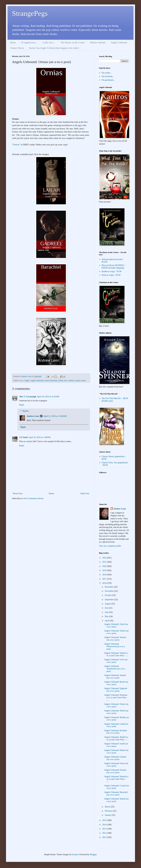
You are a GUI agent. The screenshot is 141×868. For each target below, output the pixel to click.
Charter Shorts (17, 48)
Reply (22, 405)
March (108, 807)
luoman (75, 854)
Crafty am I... (49, 42)
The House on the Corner (73, 42)
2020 (105, 566)
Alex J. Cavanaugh (28, 397)
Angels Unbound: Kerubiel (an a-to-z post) (116, 732)
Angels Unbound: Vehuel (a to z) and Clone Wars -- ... (116, 654)
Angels (27, 381)
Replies (25, 411)
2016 (105, 583)
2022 (105, 558)
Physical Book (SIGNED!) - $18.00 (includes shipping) (114, 267)
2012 (105, 833)
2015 (105, 820)
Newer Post (18, 494)
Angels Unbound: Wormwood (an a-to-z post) (115, 646)
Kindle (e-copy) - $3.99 (112, 271)
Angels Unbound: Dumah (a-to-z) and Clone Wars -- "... (116, 779)
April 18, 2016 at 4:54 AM (48, 397)
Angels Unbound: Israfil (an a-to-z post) (116, 745)
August (108, 604)
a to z (21, 381)
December (109, 587)
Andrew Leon (33, 416)
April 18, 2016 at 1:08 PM (39, 437)
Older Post (85, 494)
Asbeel (47, 381)
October (108, 595)
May (107, 616)
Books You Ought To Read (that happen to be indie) (54, 48)
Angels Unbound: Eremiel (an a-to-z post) (115, 771)
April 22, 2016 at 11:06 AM (55, 416)
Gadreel (71, 381)
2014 (105, 825)
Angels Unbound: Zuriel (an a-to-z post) (116, 625)
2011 (105, 837)
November (109, 591)
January (108, 815)
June (107, 612)
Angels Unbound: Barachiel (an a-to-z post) (116, 793)
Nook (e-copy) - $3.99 (111, 275)
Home (13, 42)
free (66, 381)
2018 (105, 575)
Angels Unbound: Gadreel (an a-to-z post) (115, 758)
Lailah (77, 381)
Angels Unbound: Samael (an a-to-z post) (115, 677)
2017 (105, 579)
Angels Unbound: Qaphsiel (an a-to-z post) (116, 690)
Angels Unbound (119, 42)
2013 (105, 829)
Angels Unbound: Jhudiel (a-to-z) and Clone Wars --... (116, 738)
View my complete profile (110, 546)
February (109, 811)
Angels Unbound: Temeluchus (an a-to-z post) (115, 669)
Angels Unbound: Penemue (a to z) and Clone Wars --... (116, 698)
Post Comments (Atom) (34, 498)
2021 (105, 562)
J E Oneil (23, 437)
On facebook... (108, 76)
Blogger (93, 854)
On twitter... (107, 73)
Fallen (61, 381)
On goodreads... (108, 80)
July (107, 608)
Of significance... (29, 42)
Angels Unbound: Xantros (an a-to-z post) (115, 639)
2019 (105, 570)
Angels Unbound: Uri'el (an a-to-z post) (116, 661)
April (107, 621)
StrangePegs (30, 13)
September (109, 600)
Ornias (16, 144)
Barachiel (54, 381)
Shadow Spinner (98, 42)
